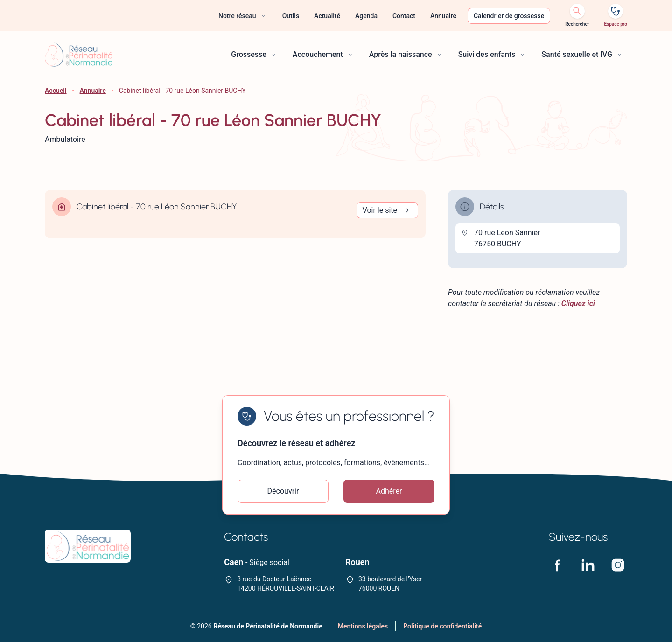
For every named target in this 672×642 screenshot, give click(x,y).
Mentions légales (363, 626)
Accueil (56, 91)
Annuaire (93, 91)
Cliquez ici (578, 304)
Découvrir (283, 491)
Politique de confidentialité (442, 626)
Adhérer (389, 491)
